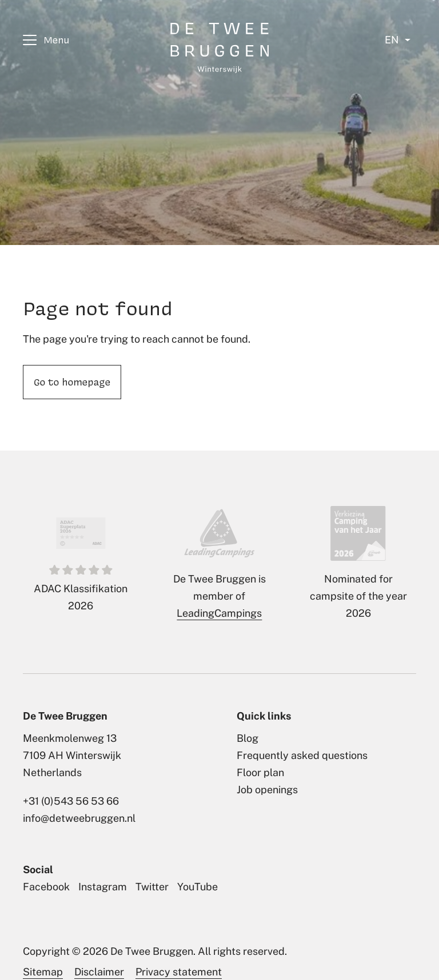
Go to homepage (72, 381)
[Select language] (398, 40)
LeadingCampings (219, 613)
